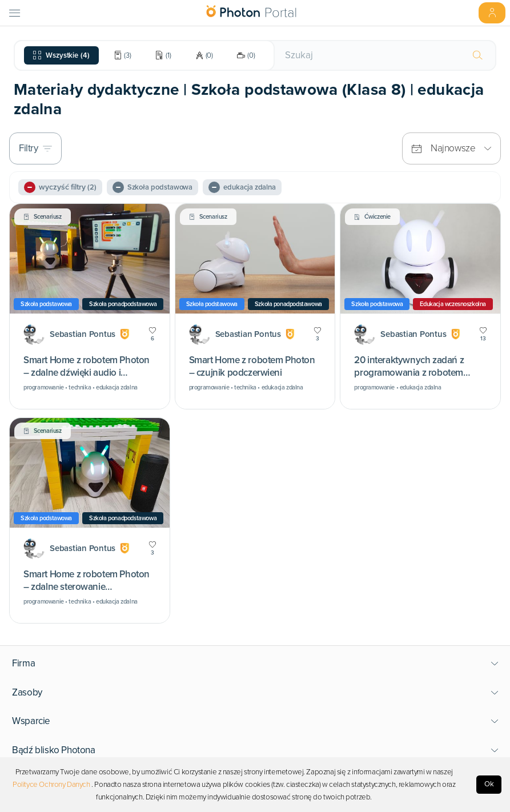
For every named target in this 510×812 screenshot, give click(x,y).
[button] (255, 664)
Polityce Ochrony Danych (51, 785)
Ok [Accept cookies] (489, 784)
